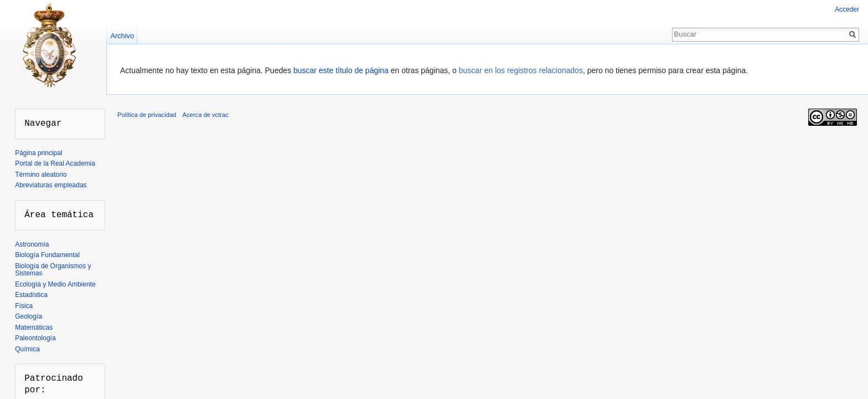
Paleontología (35, 338)
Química (27, 349)
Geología (29, 316)
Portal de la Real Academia (55, 163)
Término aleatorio (41, 175)
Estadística (31, 295)
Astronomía (32, 244)
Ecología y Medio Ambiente (55, 284)
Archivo (122, 36)
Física (24, 306)
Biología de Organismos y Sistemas (53, 270)
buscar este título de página (341, 70)
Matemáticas (34, 328)
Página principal (38, 153)
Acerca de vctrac (206, 115)
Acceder (847, 9)
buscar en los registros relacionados (521, 70)
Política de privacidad (147, 115)
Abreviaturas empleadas (51, 185)
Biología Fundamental (47, 255)
